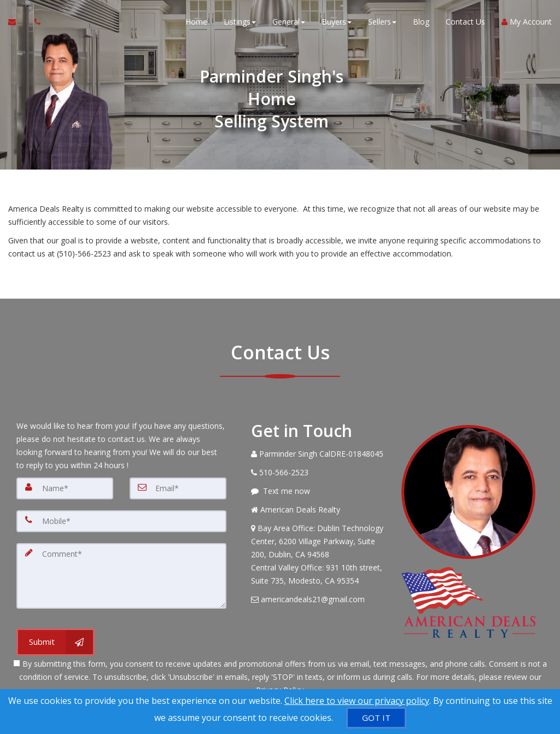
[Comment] (121, 576)
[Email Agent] (17, 22)
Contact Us (465, 22)
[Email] (178, 488)
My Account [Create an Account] (527, 22)
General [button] (289, 22)
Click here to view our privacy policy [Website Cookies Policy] (357, 701)
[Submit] (56, 642)
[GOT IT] (376, 718)
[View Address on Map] (318, 555)
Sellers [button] (382, 22)
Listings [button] (240, 22)
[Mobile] (121, 521)
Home (196, 22)
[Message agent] (318, 491)
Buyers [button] (337, 22)
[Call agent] (34, 22)
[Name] (65, 488)
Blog (421, 22)
